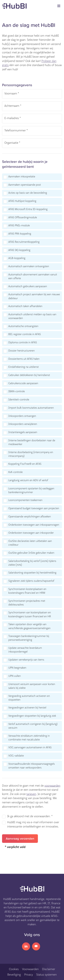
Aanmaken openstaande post (25, 185)
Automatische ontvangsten (23, 326)
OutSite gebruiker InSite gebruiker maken (31, 553)
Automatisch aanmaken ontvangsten (29, 266)
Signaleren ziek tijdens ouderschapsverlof (31, 581)
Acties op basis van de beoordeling (28, 193)
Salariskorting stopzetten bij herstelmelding (32, 573)
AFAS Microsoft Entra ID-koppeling (28, 209)
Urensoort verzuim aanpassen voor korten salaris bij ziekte (32, 686)
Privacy (29, 975)
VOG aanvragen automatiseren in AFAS (30, 748)
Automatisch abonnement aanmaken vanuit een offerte (33, 277)
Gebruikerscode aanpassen (23, 383)
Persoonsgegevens (17, 85)
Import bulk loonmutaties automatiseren (31, 408)
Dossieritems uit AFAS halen (24, 359)
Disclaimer (49, 969)
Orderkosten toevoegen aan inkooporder (31, 533)
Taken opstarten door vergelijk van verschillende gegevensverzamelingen (29, 626)
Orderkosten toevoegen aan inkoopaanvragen (34, 525)
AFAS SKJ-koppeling (19, 250)
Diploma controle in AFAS (23, 343)
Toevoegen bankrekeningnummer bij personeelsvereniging (29, 638)
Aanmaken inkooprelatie (22, 177)
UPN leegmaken (17, 668)
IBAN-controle (17, 391)
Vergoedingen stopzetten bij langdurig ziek (32, 716)
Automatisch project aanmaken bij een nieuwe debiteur (34, 296)
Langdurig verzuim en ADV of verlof (28, 480)
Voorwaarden (30, 969)
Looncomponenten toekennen (25, 500)
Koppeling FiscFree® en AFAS (25, 464)
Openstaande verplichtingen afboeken (30, 517)
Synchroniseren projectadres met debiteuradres (27, 603)
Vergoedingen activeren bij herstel (27, 708)
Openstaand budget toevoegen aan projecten (34, 508)
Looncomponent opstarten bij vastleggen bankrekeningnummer (31, 491)
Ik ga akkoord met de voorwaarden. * (30, 816)
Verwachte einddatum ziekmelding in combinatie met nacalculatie (29, 738)
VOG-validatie (16, 756)
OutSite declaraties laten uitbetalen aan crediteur (30, 543)
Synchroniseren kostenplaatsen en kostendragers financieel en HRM (27, 591)
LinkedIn (26, 946)
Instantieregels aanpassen (23, 432)
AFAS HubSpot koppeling (22, 201)
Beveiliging (14, 975)
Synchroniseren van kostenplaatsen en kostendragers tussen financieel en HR (30, 615)
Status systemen (47, 975)
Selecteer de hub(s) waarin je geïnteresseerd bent (25, 164)
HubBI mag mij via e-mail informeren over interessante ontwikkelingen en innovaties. (33, 824)
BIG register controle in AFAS (25, 334)
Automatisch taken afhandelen (25, 306)
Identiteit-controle (19, 400)
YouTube (36, 946)
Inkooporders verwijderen (23, 424)
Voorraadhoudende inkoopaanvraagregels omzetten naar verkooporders (31, 766)
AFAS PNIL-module (19, 226)
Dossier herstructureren (22, 351)
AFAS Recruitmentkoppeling (24, 242)
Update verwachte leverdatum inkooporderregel (25, 650)
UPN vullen (15, 676)
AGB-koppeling (17, 258)
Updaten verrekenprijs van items (26, 660)
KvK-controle (16, 472)
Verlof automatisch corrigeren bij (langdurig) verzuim (33, 726)
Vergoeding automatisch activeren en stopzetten (29, 698)
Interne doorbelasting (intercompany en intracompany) (31, 454)
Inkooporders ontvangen (22, 416)
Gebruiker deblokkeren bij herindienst (29, 375)
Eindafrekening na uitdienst (24, 367)
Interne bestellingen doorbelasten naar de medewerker (32, 442)
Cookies (14, 969)
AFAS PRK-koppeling (20, 234)
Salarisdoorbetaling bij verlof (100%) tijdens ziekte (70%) (32, 563)
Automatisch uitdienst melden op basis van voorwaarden (32, 316)
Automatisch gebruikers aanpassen (28, 286)
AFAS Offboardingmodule (23, 218)
